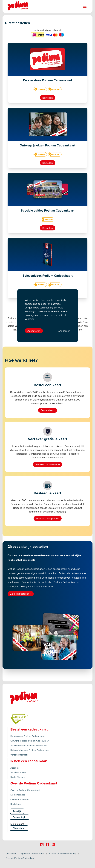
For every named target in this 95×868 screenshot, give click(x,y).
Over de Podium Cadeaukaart (25, 790)
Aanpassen (64, 331)
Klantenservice (18, 795)
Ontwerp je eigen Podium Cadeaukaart (30, 741)
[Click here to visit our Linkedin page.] (53, 845)
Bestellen (48, 98)
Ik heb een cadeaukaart (29, 761)
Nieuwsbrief (19, 828)
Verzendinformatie (19, 755)
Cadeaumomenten (20, 799)
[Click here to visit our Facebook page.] (48, 845)
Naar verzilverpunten (48, 518)
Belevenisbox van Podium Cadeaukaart (30, 750)
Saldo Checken (18, 777)
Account (14, 768)
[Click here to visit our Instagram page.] (42, 845)
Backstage (16, 804)
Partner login (20, 817)
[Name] (85, 6)
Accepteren (34, 331)
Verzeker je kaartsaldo (47, 464)
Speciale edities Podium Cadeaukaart (29, 745)
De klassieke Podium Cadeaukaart (27, 736)
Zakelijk (17, 811)
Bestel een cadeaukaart (29, 729)
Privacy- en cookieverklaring (62, 853)
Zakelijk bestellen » (21, 594)
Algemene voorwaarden (32, 853)
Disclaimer (11, 853)
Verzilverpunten (18, 772)
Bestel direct (48, 410)
